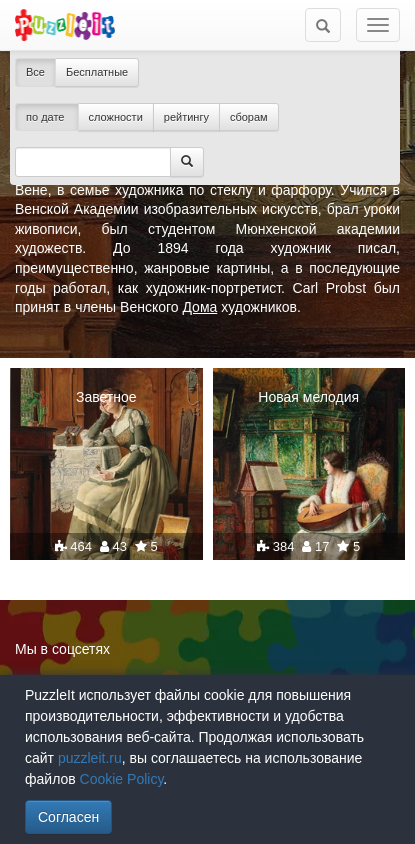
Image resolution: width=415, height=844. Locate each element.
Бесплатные (97, 72)
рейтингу (186, 117)
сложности (116, 117)
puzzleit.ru (90, 758)
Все (35, 72)
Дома (199, 307)
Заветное (106, 397)
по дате (47, 117)
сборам (249, 117)
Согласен (68, 817)
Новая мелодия (308, 397)
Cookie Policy (122, 779)
